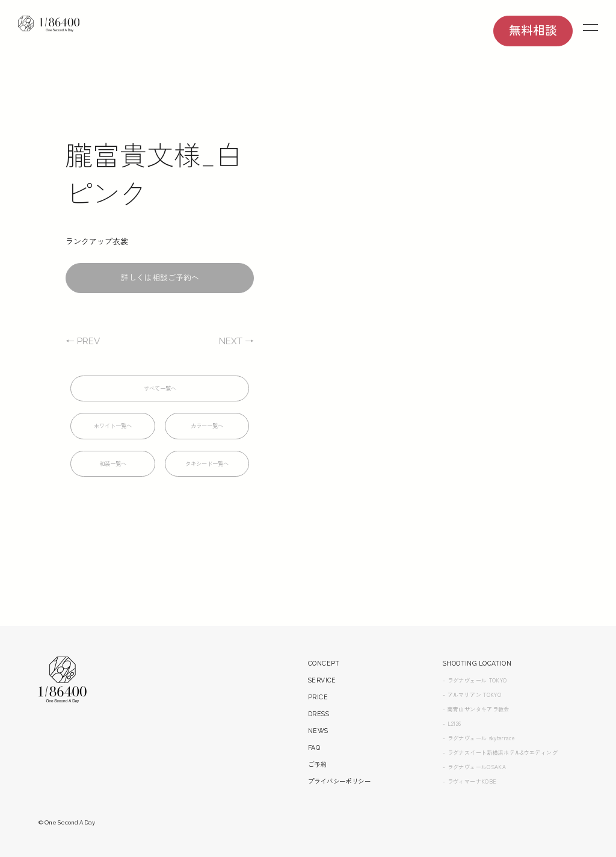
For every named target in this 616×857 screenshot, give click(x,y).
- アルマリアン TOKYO (474, 730)
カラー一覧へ (207, 427)
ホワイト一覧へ (113, 427)
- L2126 (452, 759)
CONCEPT (325, 699)
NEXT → (235, 342)
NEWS (319, 766)
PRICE (318, 733)
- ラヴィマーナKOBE (472, 817)
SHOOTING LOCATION (480, 699)
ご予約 (318, 800)
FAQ (315, 783)
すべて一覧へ (160, 390)
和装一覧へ (113, 465)
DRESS (319, 750)
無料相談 (533, 32)
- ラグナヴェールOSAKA (477, 802)
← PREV (84, 342)
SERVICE (323, 716)
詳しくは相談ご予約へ (160, 279)
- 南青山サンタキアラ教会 (479, 744)
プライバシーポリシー (342, 817)
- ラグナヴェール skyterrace (482, 773)
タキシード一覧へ (207, 465)
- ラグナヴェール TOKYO (478, 716)
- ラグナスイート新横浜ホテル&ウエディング (506, 788)
